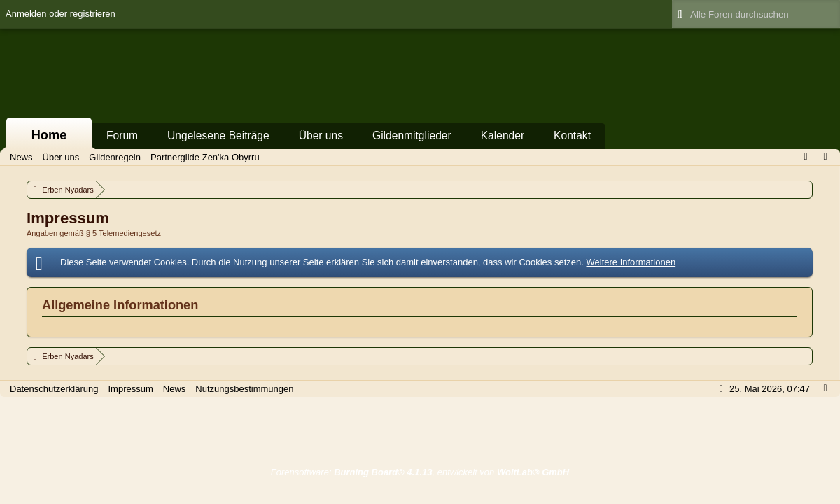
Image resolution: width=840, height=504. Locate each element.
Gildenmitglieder (412, 135)
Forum (122, 135)
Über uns (321, 135)
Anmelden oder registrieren (61, 14)
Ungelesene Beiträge (218, 135)
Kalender (503, 135)
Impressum (130, 389)
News (175, 389)
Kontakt (572, 135)
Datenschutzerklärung (54, 389)
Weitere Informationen (631, 262)
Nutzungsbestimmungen (244, 389)
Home (49, 135)
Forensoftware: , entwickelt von (420, 472)
